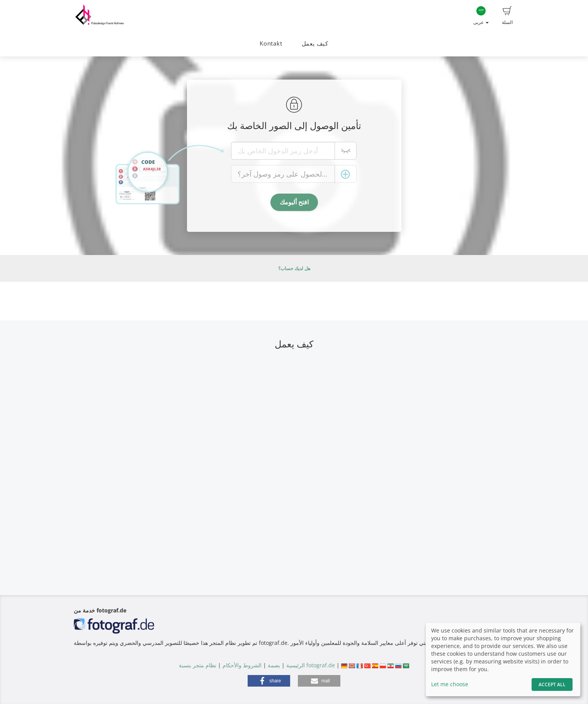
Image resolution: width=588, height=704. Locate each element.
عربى (481, 16)
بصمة (273, 665)
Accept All (552, 684)
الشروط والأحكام (242, 665)
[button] (269, 681)
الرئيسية (295, 665)
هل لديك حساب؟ (294, 268)
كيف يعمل (315, 43)
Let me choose (450, 684)
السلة (507, 16)
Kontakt (271, 43)
